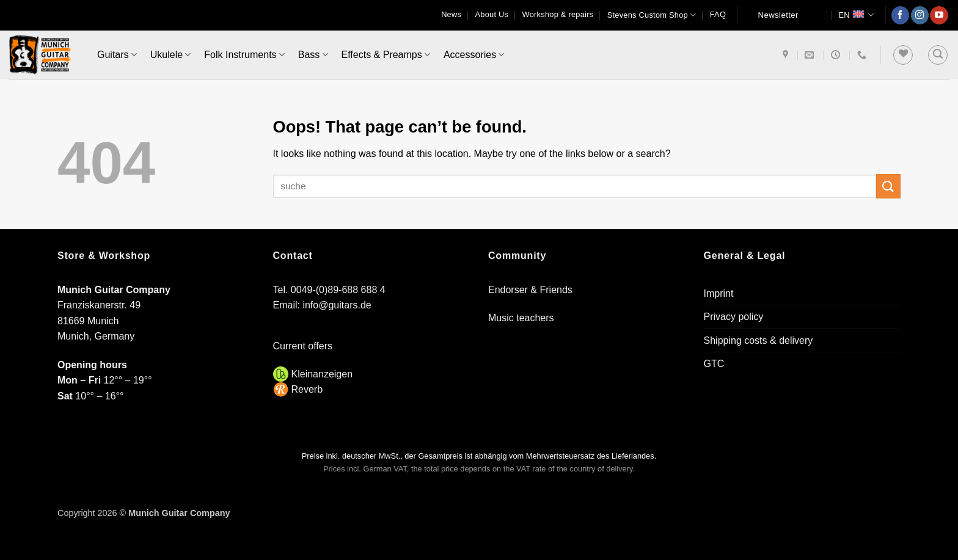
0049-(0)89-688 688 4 (338, 290)
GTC (714, 364)
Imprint (719, 293)
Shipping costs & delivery (759, 340)
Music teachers (521, 318)
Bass (313, 55)
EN (856, 15)
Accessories (474, 55)
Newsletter (778, 15)
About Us (492, 14)
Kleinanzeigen (322, 374)
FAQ (718, 14)
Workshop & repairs (558, 14)
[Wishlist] (903, 55)
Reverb (307, 389)
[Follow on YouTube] (939, 15)
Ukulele (171, 55)
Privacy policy (734, 317)
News (451, 14)
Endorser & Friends (530, 290)
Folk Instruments (244, 55)
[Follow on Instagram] (920, 15)
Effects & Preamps (386, 55)
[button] (938, 55)
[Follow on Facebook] (900, 15)
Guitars (117, 55)
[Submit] (888, 186)
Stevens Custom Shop (652, 15)
